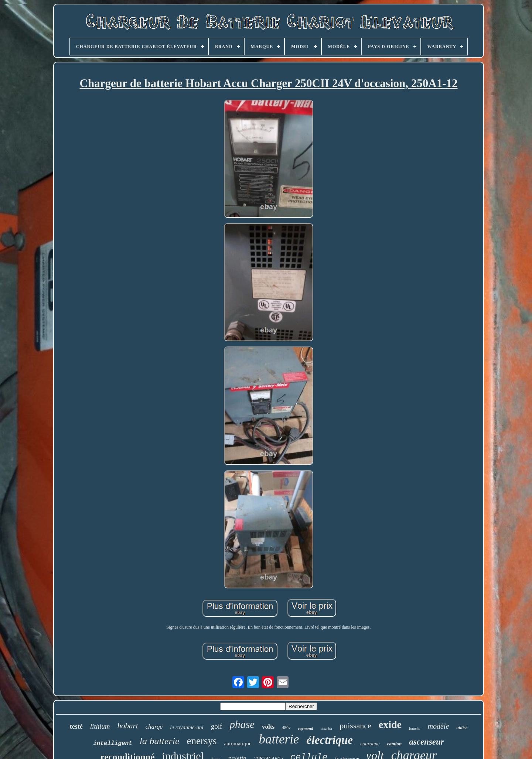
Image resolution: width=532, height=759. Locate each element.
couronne (370, 744)
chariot (326, 728)
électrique (330, 740)
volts (268, 727)
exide (390, 724)
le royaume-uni (187, 727)
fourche (415, 729)
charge (154, 727)
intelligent (113, 743)
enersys (202, 741)
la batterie (160, 741)
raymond (306, 728)
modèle (439, 726)
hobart (128, 726)
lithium (100, 726)
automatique (238, 743)
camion (394, 744)
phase (242, 724)
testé (76, 726)
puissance (355, 726)
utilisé (462, 728)
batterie (279, 739)
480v (286, 728)
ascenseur (427, 742)
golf (217, 726)
